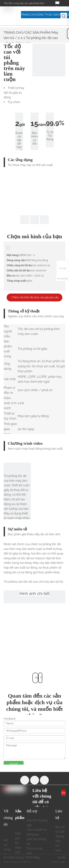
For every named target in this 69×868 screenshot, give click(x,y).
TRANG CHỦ (13, 32)
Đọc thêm (64, 794)
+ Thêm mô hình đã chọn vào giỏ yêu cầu (34, 297)
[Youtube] (35, 780)
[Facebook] (25, 780)
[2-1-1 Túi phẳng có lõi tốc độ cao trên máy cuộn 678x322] (49, 60)
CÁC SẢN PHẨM (37, 32)
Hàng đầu (37, 680)
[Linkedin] (44, 780)
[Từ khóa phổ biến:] (64, 16)
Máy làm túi (18, 838)
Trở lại (41, 680)
